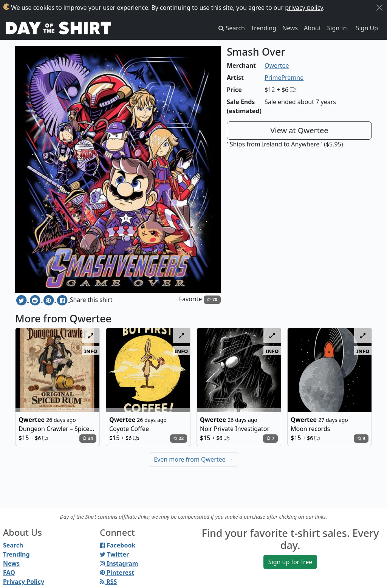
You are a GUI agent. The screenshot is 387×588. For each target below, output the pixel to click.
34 (88, 438)
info (91, 351)
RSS (108, 582)
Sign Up (367, 28)
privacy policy (304, 8)
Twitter (114, 554)
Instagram (119, 563)
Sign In (337, 28)
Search (13, 545)
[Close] (379, 8)
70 (212, 299)
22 (178, 438)
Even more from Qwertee (193, 459)
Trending (264, 28)
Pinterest (117, 572)
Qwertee (277, 65)
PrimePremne (284, 78)
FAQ (9, 572)
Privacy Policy (24, 582)
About (312, 28)
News (290, 28)
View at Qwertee (299, 130)
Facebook (118, 545)
